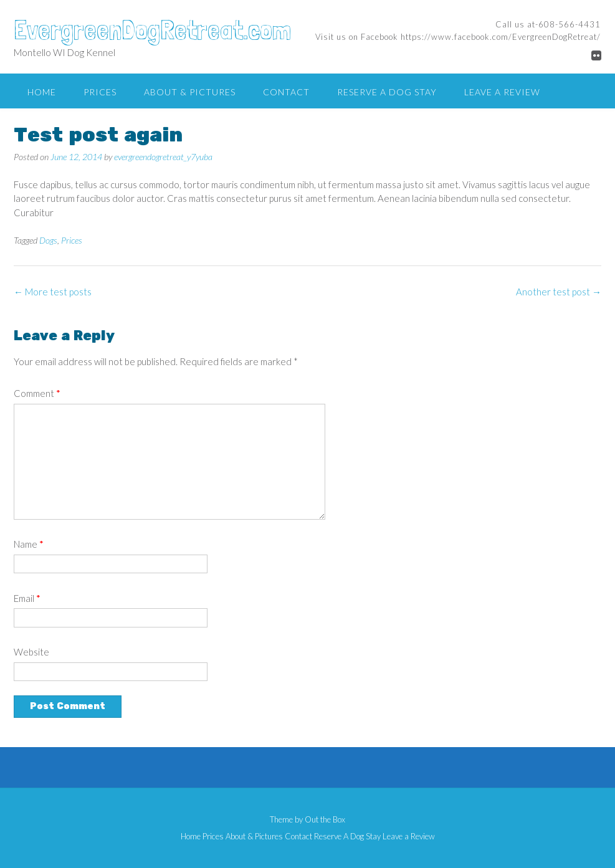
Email (27, 598)
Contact (286, 92)
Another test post (559, 292)
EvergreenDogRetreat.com (152, 29)
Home (42, 92)
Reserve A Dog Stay (387, 92)
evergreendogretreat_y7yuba (163, 157)
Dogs (48, 240)
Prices (100, 92)
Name (29, 544)
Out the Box (325, 819)
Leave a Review (502, 92)
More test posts (53, 292)
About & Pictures (190, 92)
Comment (37, 393)
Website (31, 652)
